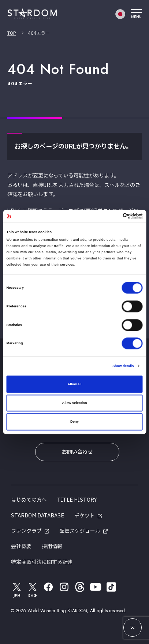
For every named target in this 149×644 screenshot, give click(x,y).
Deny (74, 422)
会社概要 (21, 546)
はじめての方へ (29, 500)
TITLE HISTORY (77, 500)
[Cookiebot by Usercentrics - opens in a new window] (111, 216)
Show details (123, 366)
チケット (85, 516)
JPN (17, 590)
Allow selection (74, 403)
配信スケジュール (80, 531)
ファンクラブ (26, 531)
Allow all (75, 384)
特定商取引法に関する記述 (42, 562)
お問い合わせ (77, 452)
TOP (12, 33)
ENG (33, 590)
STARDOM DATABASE (38, 516)
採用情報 (52, 546)
